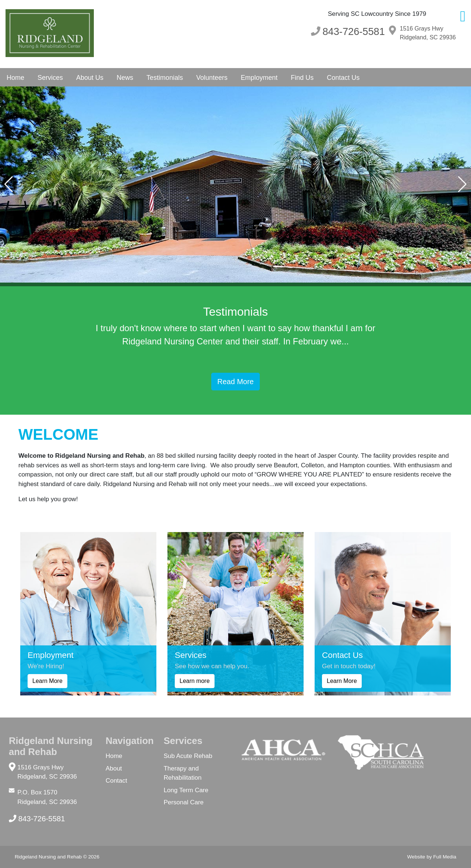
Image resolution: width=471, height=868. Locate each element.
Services (50, 78)
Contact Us (343, 78)
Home (15, 78)
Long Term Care (186, 790)
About (114, 768)
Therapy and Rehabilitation (183, 773)
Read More (236, 382)
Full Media (445, 857)
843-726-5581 (37, 819)
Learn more (195, 681)
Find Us (302, 78)
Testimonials (165, 78)
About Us (90, 78)
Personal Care (184, 802)
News (125, 78)
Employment (259, 78)
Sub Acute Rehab (188, 756)
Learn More (47, 681)
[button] (9, 184)
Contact (116, 781)
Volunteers (212, 78)
